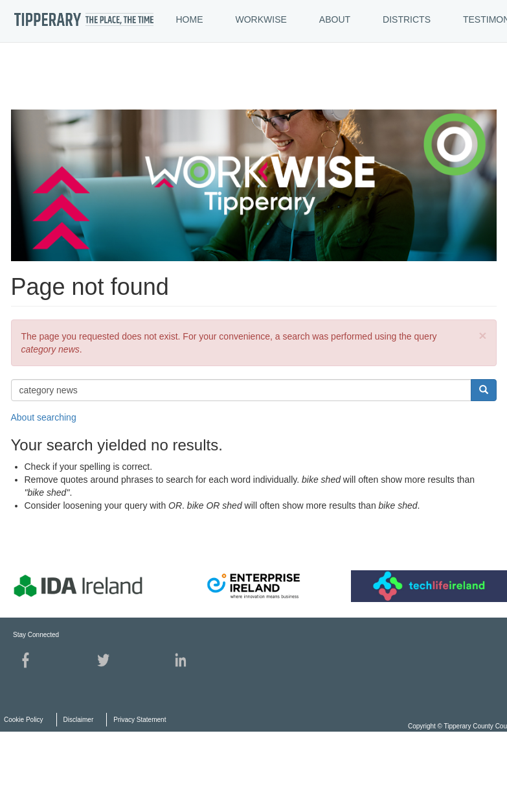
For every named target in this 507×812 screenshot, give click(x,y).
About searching (44, 417)
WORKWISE (261, 19)
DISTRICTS (407, 19)
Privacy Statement (140, 720)
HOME (190, 19)
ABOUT (335, 19)
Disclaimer (79, 720)
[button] (482, 335)
